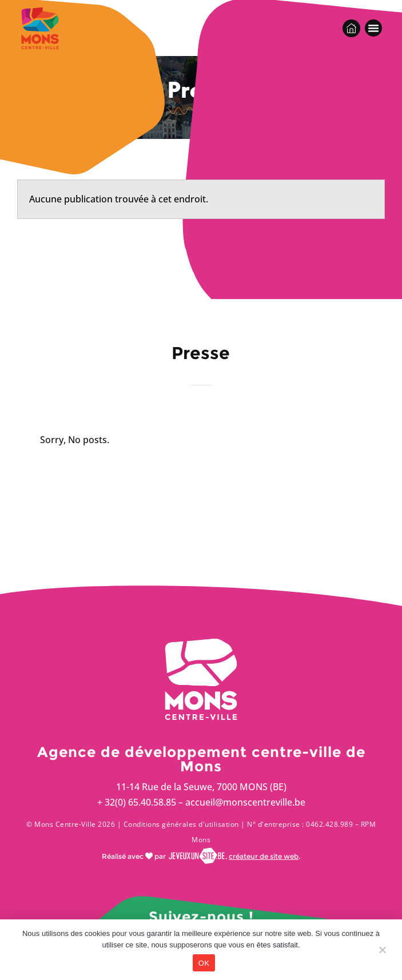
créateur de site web (264, 856)
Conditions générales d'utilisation (181, 824)
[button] (373, 28)
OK (204, 963)
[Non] (382, 953)
